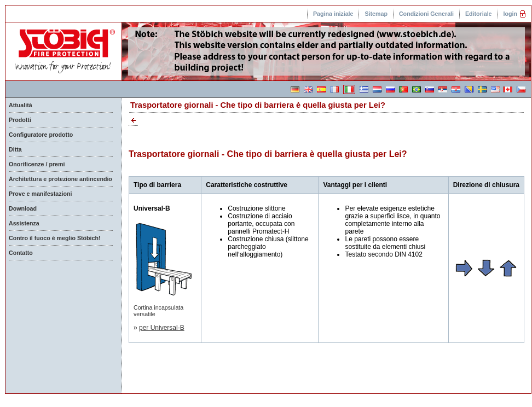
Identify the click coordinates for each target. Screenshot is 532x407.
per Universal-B (162, 328)
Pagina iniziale (333, 14)
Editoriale (479, 14)
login (510, 14)
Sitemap (376, 14)
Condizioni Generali (426, 14)
